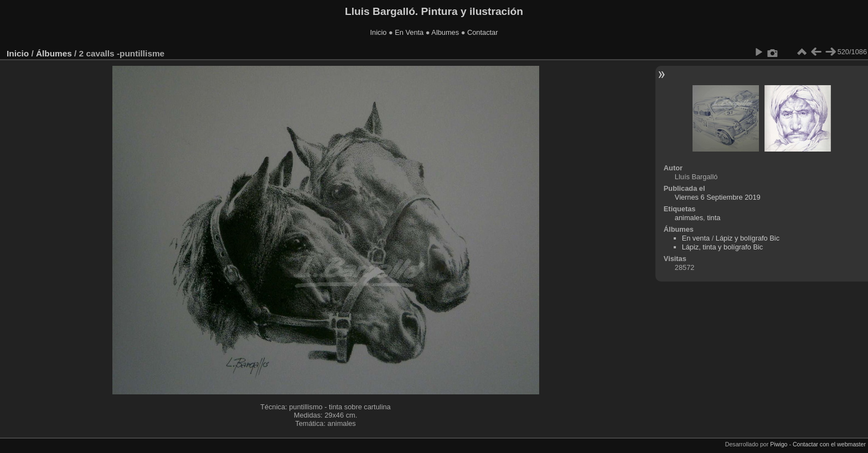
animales (689, 218)
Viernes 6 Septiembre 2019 (718, 197)
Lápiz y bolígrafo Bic (748, 238)
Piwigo (779, 444)
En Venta (409, 32)
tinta (714, 218)
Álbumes (54, 53)
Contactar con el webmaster (829, 444)
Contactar (482, 32)
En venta (696, 238)
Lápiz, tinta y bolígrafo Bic (723, 247)
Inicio (379, 32)
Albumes (445, 32)
